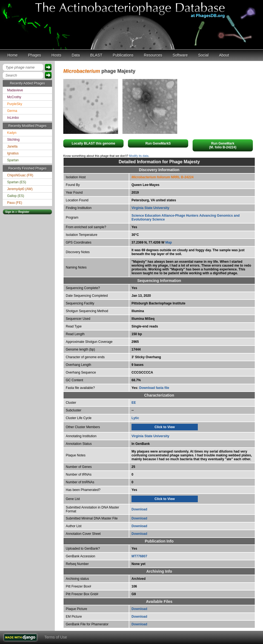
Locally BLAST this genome (94, 143)
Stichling (13, 140)
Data (76, 55)
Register (24, 212)
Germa (12, 111)
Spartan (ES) (17, 182)
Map (168, 242)
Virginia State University (150, 208)
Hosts (56, 55)
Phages (34, 55)
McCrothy (14, 97)
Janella (12, 146)
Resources (153, 55)
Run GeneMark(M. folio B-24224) (223, 145)
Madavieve (15, 90)
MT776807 (139, 556)
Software (180, 55)
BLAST (96, 55)
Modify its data (139, 156)
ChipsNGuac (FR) (20, 175)
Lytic (135, 418)
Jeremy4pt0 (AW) (20, 189)
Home (12, 55)
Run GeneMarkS (158, 143)
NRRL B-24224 (163, 177)
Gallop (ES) (16, 196)
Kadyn (12, 133)
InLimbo (13, 118)
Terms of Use (56, 637)
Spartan (13, 160)
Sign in (10, 212)
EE (134, 403)
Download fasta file (154, 388)
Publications (123, 55)
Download (139, 509)
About (224, 55)
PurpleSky (15, 104)
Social (203, 55)
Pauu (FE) (15, 203)
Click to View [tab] (165, 427)
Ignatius (13, 153)
